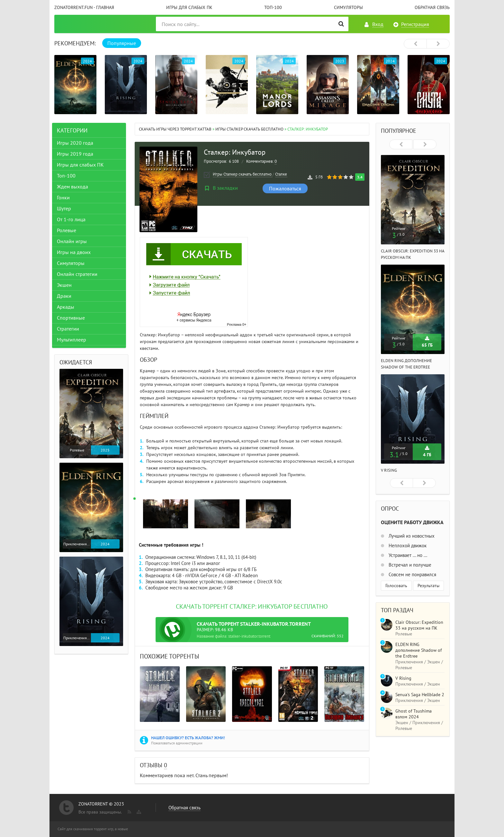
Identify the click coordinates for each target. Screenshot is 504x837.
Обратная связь (432, 7)
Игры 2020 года (77, 143)
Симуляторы (348, 7)
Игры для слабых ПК (189, 7)
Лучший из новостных (411, 536)
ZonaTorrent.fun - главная (84, 7)
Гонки (66, 197)
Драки (66, 296)
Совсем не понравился (412, 574)
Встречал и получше (409, 565)
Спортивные (73, 318)
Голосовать (396, 586)
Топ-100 (273, 7)
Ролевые (69, 230)
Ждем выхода (75, 187)
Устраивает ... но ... (407, 555)
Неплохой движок (407, 546)
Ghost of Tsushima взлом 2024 (414, 714)
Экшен (67, 285)
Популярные (122, 43)
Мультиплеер (74, 340)
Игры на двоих (76, 252)
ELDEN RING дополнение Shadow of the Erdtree (419, 650)
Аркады (68, 307)
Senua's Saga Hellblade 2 (420, 695)
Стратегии (70, 329)
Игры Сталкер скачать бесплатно (250, 129)
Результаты (428, 586)
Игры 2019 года (77, 154)
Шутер (66, 208)
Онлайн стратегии (79, 274)
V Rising (389, 470)
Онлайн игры (74, 241)
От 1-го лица (73, 219)
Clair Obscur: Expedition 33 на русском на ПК (419, 625)
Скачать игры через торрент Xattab (175, 129)
